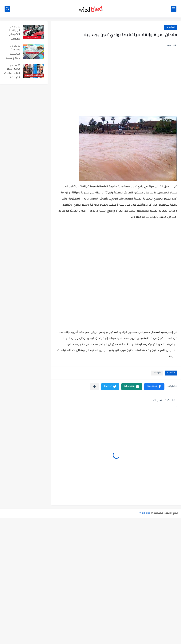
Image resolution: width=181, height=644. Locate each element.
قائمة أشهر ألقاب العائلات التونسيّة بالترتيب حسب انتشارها (12, 74)
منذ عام (14, 27)
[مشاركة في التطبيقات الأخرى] (94, 387)
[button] (154, 387)
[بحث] (7, 9)
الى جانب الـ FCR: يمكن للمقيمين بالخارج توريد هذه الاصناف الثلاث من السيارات (13, 35)
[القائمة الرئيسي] (174, 9)
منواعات (171, 27)
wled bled (145, 513)
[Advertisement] (116, 87)
